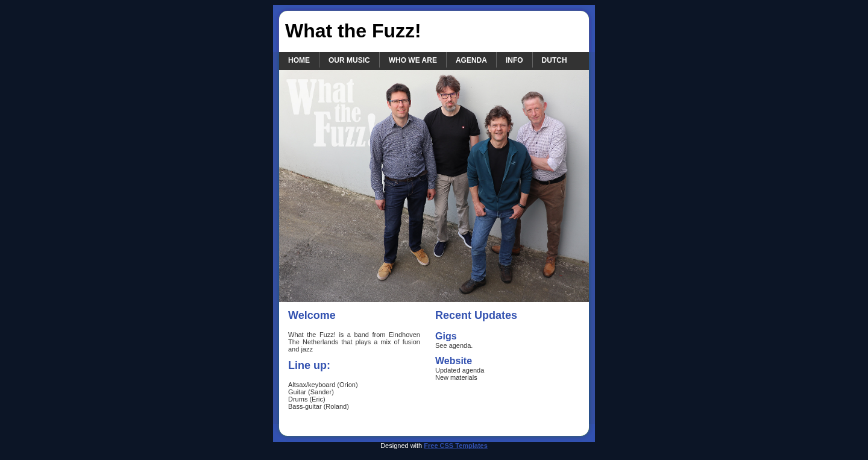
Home (299, 60)
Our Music (349, 60)
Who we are (413, 60)
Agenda (471, 60)
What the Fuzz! (353, 31)
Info (514, 60)
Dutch (555, 60)
